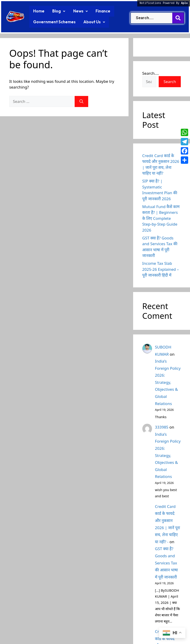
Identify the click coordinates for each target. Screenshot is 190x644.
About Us (89, 22)
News (76, 11)
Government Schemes (52, 22)
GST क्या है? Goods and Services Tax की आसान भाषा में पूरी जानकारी (167, 562)
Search (170, 81)
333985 (162, 426)
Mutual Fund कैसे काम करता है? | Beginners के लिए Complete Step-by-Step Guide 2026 (161, 218)
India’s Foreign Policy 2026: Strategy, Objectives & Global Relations (168, 382)
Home (38, 11)
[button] (56, 11)
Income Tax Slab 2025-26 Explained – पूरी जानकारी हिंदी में (161, 269)
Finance (97, 11)
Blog (56, 11)
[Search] (81, 101)
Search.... (151, 73)
